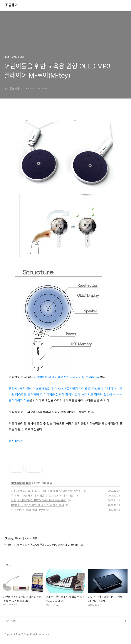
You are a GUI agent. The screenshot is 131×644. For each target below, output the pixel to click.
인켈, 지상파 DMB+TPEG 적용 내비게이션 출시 (39, 500)
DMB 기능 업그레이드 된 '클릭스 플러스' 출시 (38, 505)
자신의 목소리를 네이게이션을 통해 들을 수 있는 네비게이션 (46, 491)
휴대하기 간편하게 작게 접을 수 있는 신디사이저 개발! (43, 496)
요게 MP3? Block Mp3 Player (28, 510)
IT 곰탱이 (11, 5)
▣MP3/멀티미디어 (21, 483)
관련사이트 (10, 621)
